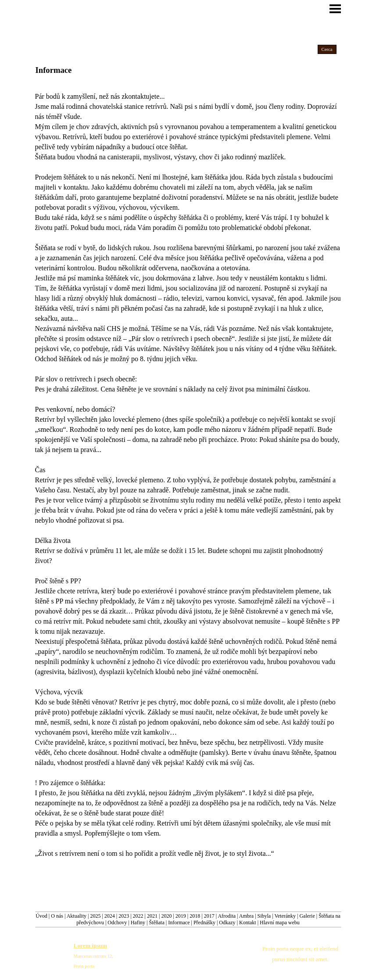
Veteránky (285, 916)
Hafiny (138, 923)
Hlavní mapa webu (280, 923)
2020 (166, 916)
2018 (195, 916)
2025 (95, 916)
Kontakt (248, 923)
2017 (209, 916)
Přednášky (204, 923)
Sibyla (264, 916)
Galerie (307, 916)
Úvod (41, 916)
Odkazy (227, 923)
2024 (110, 916)
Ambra (246, 916)
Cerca (327, 49)
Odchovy (117, 923)
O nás (57, 916)
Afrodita (227, 916)
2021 (152, 916)
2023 (124, 916)
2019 (181, 916)
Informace (179, 923)
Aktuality (77, 916)
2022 (138, 916)
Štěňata (156, 923)
